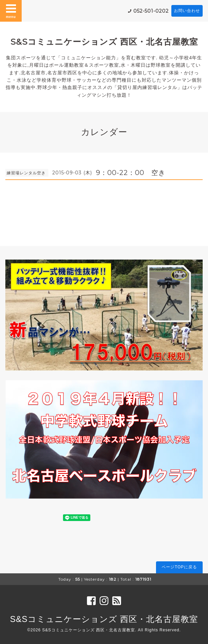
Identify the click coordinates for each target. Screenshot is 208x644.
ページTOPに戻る (179, 567)
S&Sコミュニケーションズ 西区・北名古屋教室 (104, 42)
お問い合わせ (187, 11)
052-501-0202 (151, 11)
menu (11, 11)
